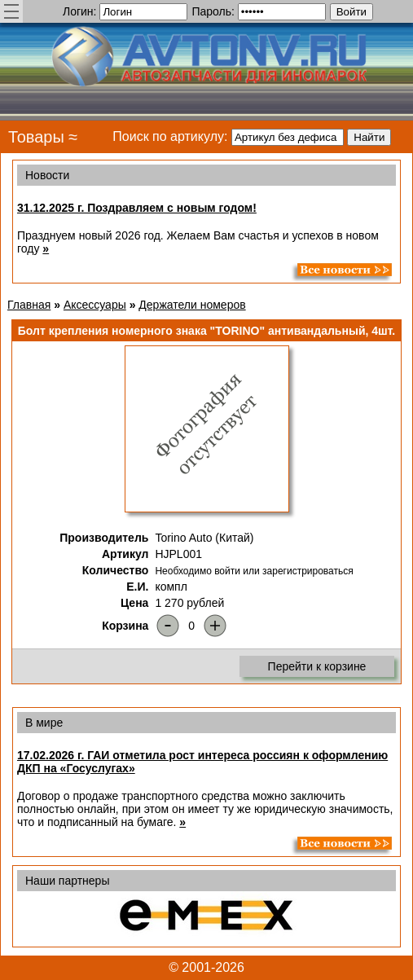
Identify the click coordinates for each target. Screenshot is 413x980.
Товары (36, 137)
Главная (29, 305)
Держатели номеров (192, 305)
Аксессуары (95, 305)
